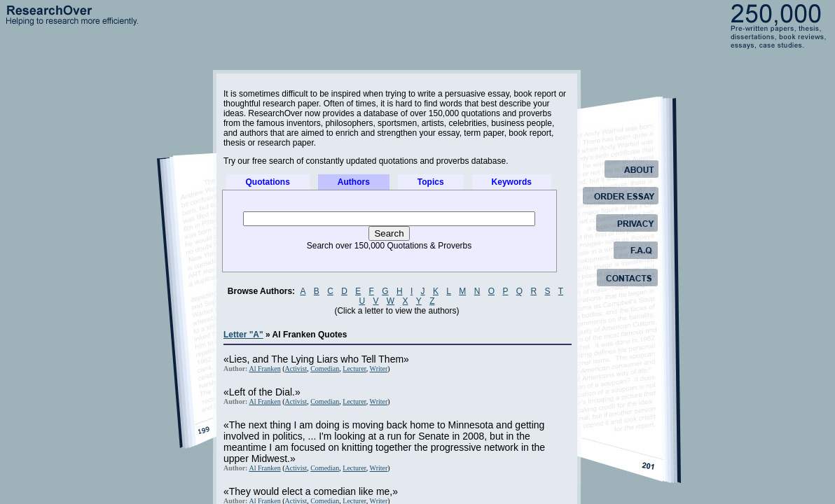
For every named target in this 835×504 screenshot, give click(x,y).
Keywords (512, 182)
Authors (354, 182)
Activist (296, 369)
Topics (431, 182)
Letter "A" (243, 335)
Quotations (268, 182)
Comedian (325, 369)
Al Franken (264, 369)
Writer (379, 369)
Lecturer (354, 369)
